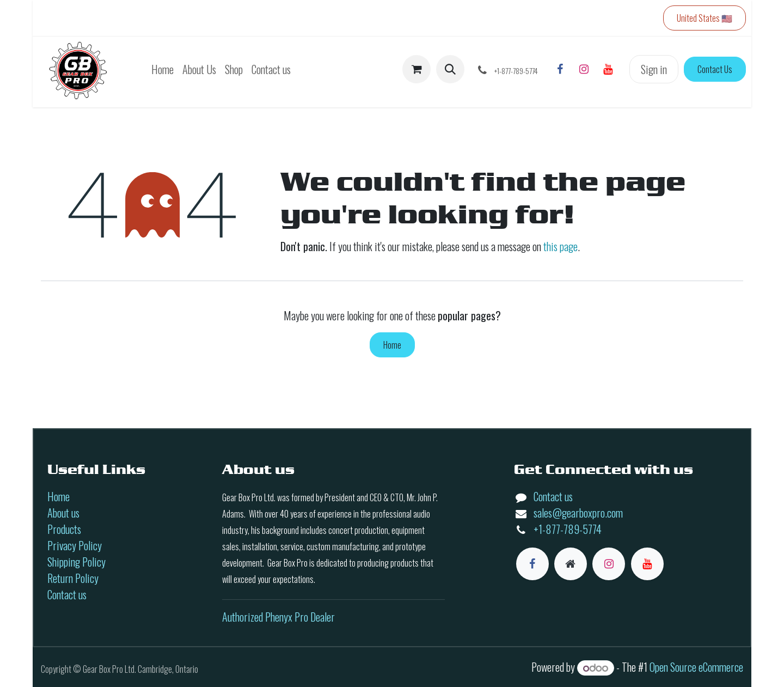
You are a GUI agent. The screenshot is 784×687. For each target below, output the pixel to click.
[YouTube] (608, 69)
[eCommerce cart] (416, 69)
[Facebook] (560, 69)
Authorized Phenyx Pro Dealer (278, 617)
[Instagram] (584, 69)
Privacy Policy (75, 545)
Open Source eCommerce (696, 667)
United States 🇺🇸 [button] (705, 18)
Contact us (67, 594)
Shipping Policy (76, 562)
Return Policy (73, 578)
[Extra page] (571, 564)
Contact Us (715, 69)
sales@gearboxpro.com (578, 513)
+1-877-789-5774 (568, 529)
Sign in (654, 69)
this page (561, 246)
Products (64, 529)
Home (392, 345)
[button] (450, 69)
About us (63, 513)
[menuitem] (163, 69)
